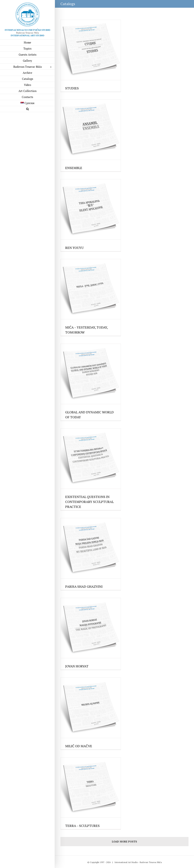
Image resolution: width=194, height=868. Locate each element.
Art (129, 862)
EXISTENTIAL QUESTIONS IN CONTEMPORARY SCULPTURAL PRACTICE (89, 502)
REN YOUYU (74, 248)
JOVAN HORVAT (77, 666)
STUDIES (72, 88)
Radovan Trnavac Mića (151, 862)
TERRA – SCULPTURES (82, 826)
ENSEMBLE (74, 168)
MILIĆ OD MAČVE (79, 746)
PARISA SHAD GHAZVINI (84, 586)
